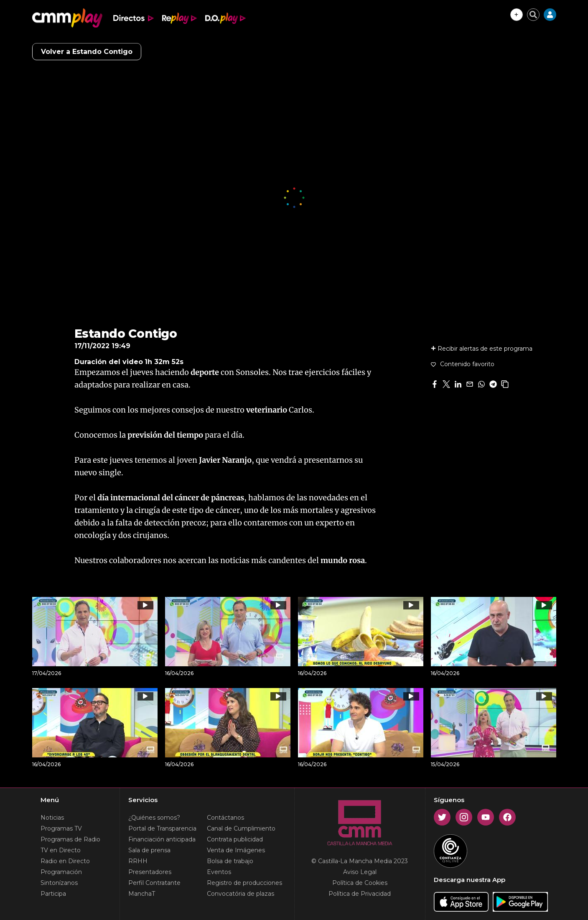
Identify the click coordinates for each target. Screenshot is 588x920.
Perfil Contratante (154, 883)
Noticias (52, 818)
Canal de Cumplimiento (241, 828)
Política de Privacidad (360, 894)
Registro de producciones (244, 883)
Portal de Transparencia (162, 828)
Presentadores (150, 872)
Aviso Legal (360, 872)
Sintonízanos (59, 883)
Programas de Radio (70, 839)
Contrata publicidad (235, 839)
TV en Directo (61, 850)
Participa (53, 894)
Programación (61, 872)
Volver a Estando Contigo (87, 52)
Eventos (219, 872)
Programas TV (61, 828)
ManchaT (142, 894)
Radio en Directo (65, 861)
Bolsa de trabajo (230, 861)
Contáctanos (225, 818)
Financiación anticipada (162, 839)
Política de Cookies (360, 883)
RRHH (138, 861)
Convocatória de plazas (241, 894)
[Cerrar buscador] (533, 15)
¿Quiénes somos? (154, 818)
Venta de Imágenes (236, 850)
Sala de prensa (149, 850)
